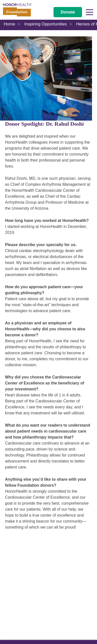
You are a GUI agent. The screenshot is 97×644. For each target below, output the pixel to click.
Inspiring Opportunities (45, 24)
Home (9, 24)
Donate (68, 12)
